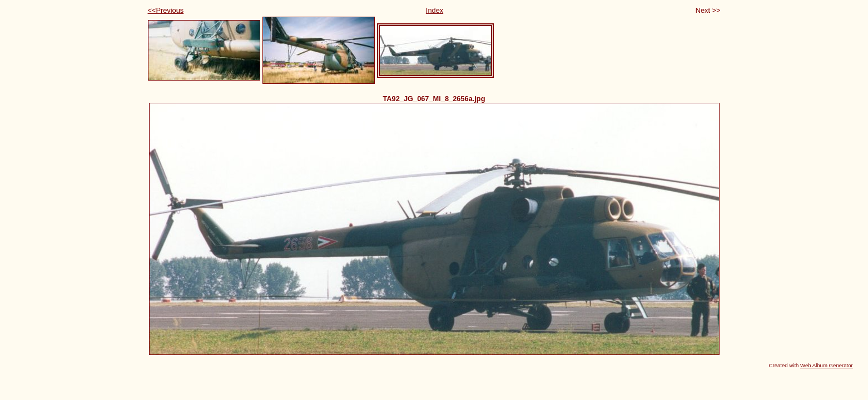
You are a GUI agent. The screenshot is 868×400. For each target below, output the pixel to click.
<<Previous (166, 10)
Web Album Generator (827, 365)
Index (435, 10)
